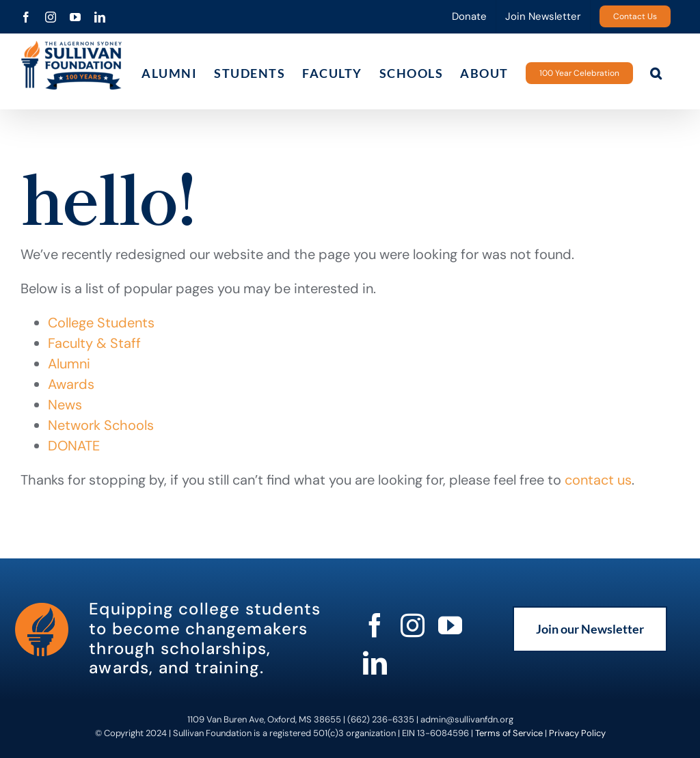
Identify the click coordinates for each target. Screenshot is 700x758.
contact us (598, 480)
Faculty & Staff (94, 343)
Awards (71, 384)
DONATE (74, 446)
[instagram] (413, 625)
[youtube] (450, 625)
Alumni (69, 364)
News (65, 405)
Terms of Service (509, 733)
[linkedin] (375, 663)
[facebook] (375, 625)
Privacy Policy (577, 733)
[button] (657, 73)
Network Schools (101, 425)
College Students (101, 323)
